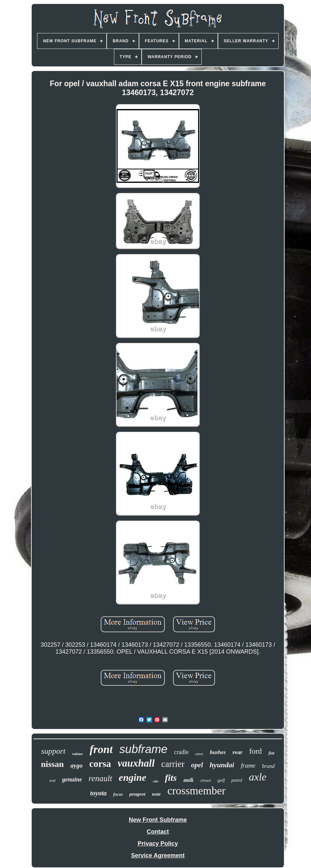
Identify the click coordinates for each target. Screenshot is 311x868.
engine (133, 777)
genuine (72, 779)
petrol (237, 780)
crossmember (196, 791)
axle (258, 777)
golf (221, 780)
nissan (52, 764)
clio (156, 781)
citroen (205, 780)
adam (199, 754)
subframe (143, 749)
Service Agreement (158, 855)
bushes (218, 752)
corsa (100, 764)
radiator (77, 754)
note (156, 794)
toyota (98, 793)
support (53, 751)
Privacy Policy (158, 844)
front (101, 749)
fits (171, 778)
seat (52, 780)
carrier (173, 764)
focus (118, 794)
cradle (181, 752)
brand (268, 766)
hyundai (222, 765)
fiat (271, 753)
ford (256, 751)
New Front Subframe (158, 820)
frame (248, 765)
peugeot (137, 794)
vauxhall (136, 763)
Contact (158, 832)
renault (100, 778)
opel (197, 765)
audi (188, 780)
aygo (76, 765)
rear (238, 752)
